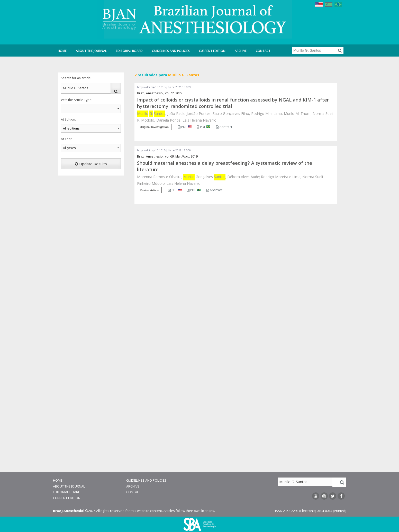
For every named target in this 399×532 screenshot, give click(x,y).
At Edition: (68, 119)
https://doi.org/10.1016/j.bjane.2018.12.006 (164, 150)
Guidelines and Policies (171, 51)
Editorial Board (129, 51)
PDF (185, 127)
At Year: (67, 139)
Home (62, 51)
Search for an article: (76, 78)
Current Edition (212, 51)
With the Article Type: (77, 100)
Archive (241, 51)
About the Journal (91, 51)
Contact (263, 51)
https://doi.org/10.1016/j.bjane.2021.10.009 (164, 87)
